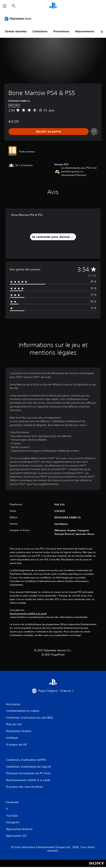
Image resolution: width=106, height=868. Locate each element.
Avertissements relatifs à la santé (28, 614)
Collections (40, 31)
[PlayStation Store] (19, 18)
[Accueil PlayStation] (53, 6)
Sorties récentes (16, 31)
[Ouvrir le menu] (5, 6)
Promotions (61, 31)
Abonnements (85, 31)
